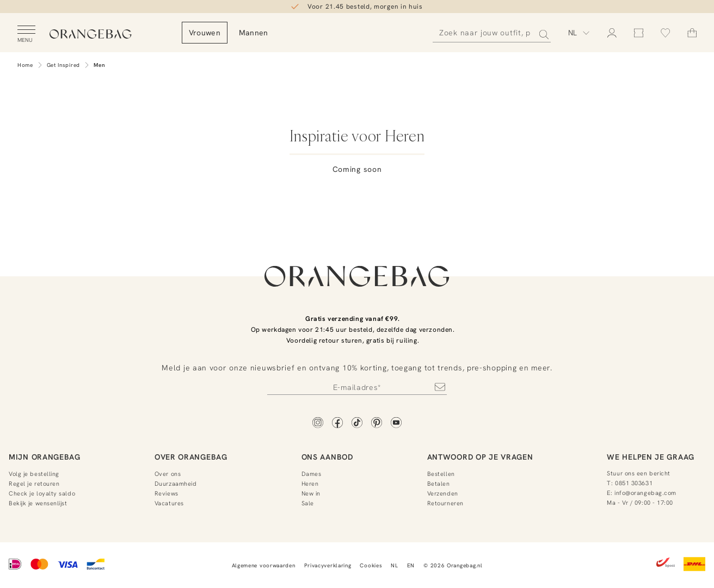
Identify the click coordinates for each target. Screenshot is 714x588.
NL (394, 565)
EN (411, 565)
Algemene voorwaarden (264, 565)
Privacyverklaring (328, 565)
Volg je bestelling (34, 474)
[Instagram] (318, 423)
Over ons (168, 474)
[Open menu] (26, 34)
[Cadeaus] (259, 117)
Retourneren (445, 503)
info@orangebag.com (645, 493)
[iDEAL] (15, 565)
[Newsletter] (357, 387)
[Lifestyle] (357, 117)
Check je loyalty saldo (42, 493)
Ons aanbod (327, 457)
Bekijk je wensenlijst (38, 503)
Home (25, 65)
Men (100, 65)
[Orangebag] (109, 35)
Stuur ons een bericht (639, 473)
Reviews (167, 493)
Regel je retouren (34, 484)
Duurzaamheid (176, 484)
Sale (308, 503)
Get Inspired (63, 65)
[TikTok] (357, 423)
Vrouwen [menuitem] (242, 33)
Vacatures (169, 503)
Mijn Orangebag (45, 457)
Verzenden (443, 493)
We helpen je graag (651, 457)
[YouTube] (396, 423)
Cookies (371, 565)
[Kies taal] (579, 33)
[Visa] (67, 565)
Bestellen (441, 474)
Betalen (439, 484)
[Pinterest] (377, 423)
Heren (310, 484)
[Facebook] (337, 423)
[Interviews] (455, 117)
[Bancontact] (96, 565)
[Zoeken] (492, 33)
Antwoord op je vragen (480, 457)
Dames (312, 474)
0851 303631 (634, 483)
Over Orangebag (191, 457)
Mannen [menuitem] (291, 33)
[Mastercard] (39, 565)
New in (311, 493)
